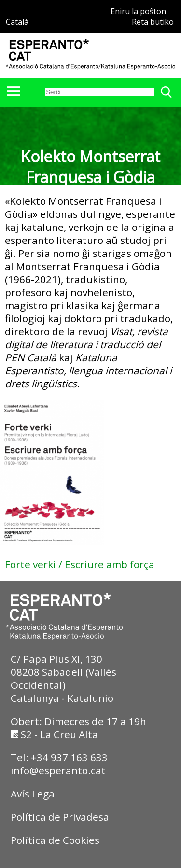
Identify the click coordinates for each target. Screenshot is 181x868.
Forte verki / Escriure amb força (80, 564)
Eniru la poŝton (138, 11)
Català (17, 22)
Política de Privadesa (60, 817)
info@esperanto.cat (58, 770)
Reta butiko (153, 22)
